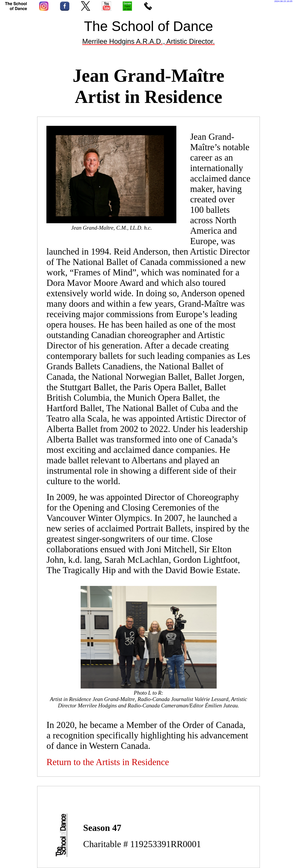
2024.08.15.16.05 (283, 1)
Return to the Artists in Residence (108, 762)
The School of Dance (148, 26)
